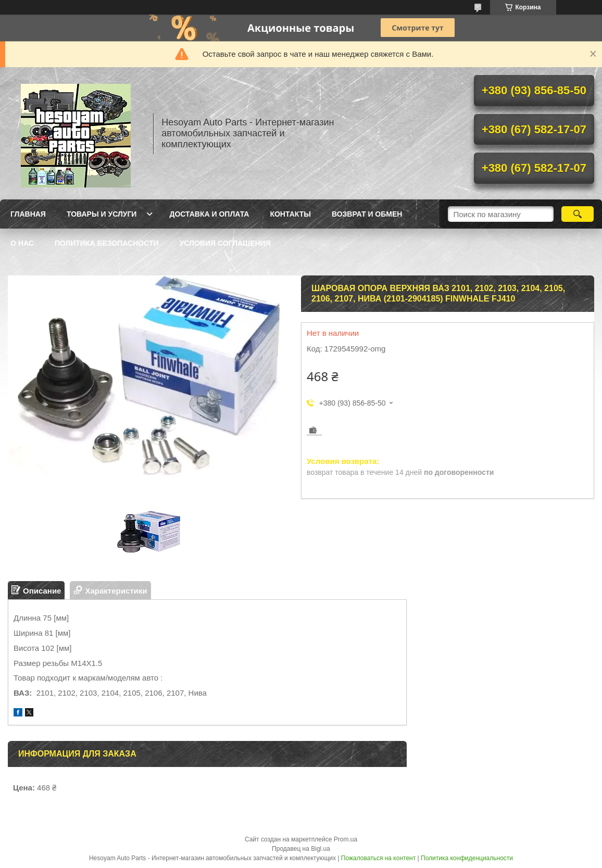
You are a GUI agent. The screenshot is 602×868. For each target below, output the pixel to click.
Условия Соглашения (225, 243)
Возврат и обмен (367, 214)
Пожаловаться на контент (378, 858)
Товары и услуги (102, 214)
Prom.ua (346, 839)
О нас (22, 243)
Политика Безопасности (107, 243)
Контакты (290, 214)
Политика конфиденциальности (467, 858)
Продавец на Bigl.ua (301, 849)
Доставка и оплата (209, 214)
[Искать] (578, 214)
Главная (28, 214)
